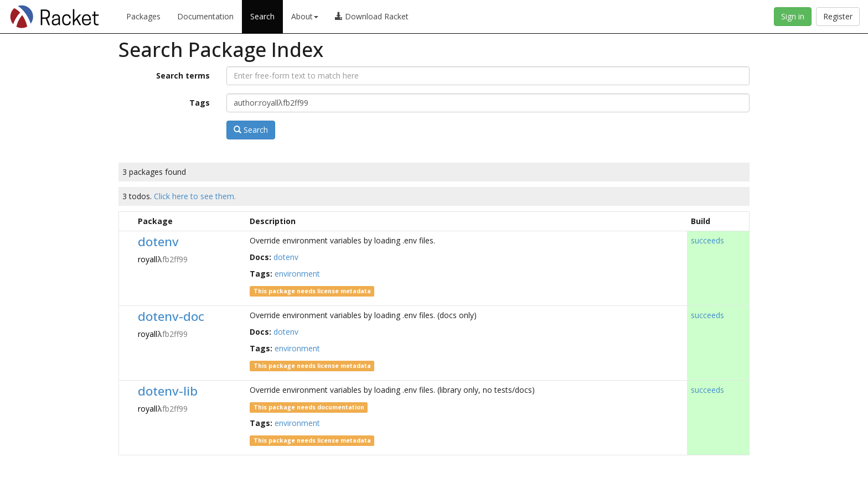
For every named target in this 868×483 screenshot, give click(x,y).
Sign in (793, 16)
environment (297, 274)
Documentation (205, 16)
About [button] (305, 16)
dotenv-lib (168, 391)
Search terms (183, 76)
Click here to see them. (195, 196)
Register (838, 16)
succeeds (707, 240)
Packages (143, 16)
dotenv (158, 242)
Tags (200, 103)
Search (262, 16)
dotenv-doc (171, 316)
